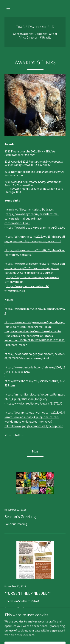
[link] (35, 27)
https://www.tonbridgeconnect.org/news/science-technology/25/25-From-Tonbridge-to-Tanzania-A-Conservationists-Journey (35, 268)
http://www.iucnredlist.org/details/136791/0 (34, 403)
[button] (8, 10)
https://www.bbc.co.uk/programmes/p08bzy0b (35, 227)
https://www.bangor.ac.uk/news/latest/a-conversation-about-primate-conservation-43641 (32, 218)
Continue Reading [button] (16, 524)
